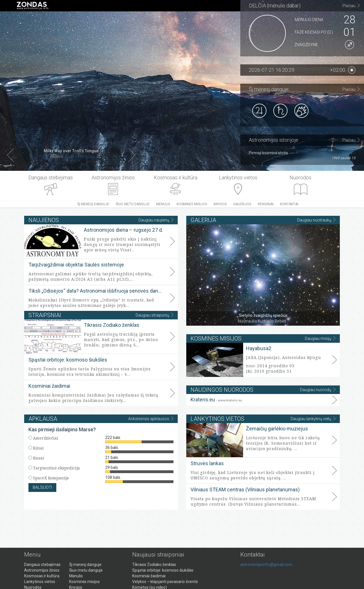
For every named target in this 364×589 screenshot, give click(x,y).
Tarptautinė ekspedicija (56, 468)
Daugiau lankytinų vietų (313, 419)
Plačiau (351, 6)
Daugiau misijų (320, 338)
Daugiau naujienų (156, 220)
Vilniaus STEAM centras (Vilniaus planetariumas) (245, 490)
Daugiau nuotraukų (316, 220)
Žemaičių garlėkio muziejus (277, 429)
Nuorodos (300, 177)
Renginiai (266, 204)
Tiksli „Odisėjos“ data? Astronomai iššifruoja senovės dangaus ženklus (96, 291)
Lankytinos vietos (238, 177)
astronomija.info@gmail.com (266, 565)
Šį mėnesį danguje (93, 204)
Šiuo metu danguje (133, 204)
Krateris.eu (216, 400)
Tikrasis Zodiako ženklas (112, 325)
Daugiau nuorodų (318, 390)
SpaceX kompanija (51, 478)
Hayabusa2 (259, 348)
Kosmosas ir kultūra (176, 177)
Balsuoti (42, 487)
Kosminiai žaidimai (49, 386)
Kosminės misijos (192, 204)
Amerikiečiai (46, 438)
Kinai (38, 448)
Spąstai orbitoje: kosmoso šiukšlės (68, 360)
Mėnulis (163, 204)
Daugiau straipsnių (155, 315)
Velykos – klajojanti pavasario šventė (165, 582)
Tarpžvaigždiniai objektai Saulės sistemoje (76, 265)
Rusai (39, 458)
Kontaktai (289, 204)
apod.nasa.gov (78, 157)
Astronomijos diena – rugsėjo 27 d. (123, 230)
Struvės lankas (207, 463)
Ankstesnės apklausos (151, 419)
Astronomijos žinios (113, 177)
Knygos (220, 204)
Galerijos (242, 204)
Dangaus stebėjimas (51, 177)
